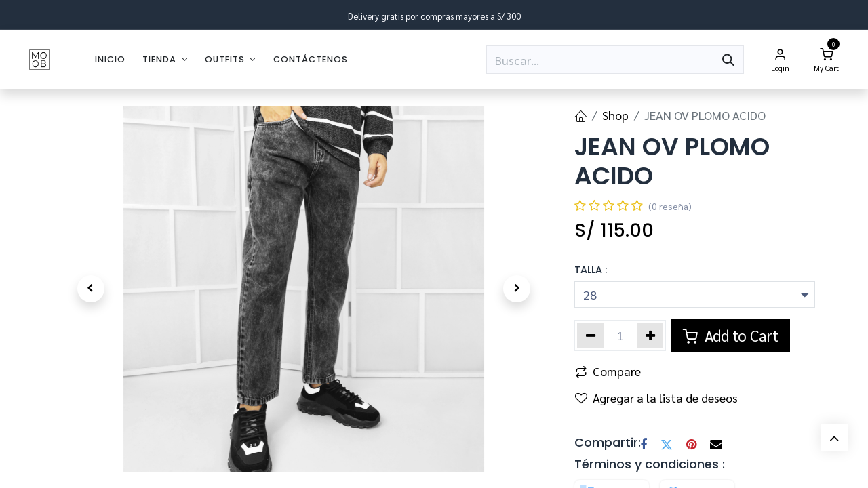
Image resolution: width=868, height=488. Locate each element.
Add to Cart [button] (731, 335)
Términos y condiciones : (650, 464)
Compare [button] (608, 371)
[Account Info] (781, 60)
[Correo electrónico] (716, 445)
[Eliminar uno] (591, 335)
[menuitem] (110, 59)
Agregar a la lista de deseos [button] (656, 398)
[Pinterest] (691, 445)
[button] (91, 289)
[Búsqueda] (728, 60)
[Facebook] (644, 445)
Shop (615, 115)
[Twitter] (667, 445)
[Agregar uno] (650, 335)
